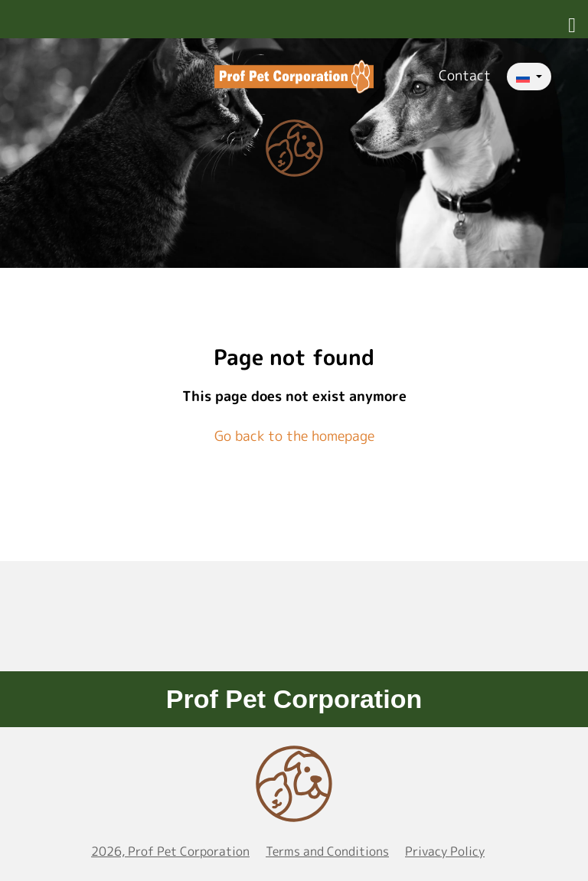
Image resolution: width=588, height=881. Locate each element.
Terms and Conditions (327, 851)
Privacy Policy (445, 851)
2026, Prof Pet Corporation (170, 851)
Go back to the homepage (294, 436)
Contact (465, 75)
